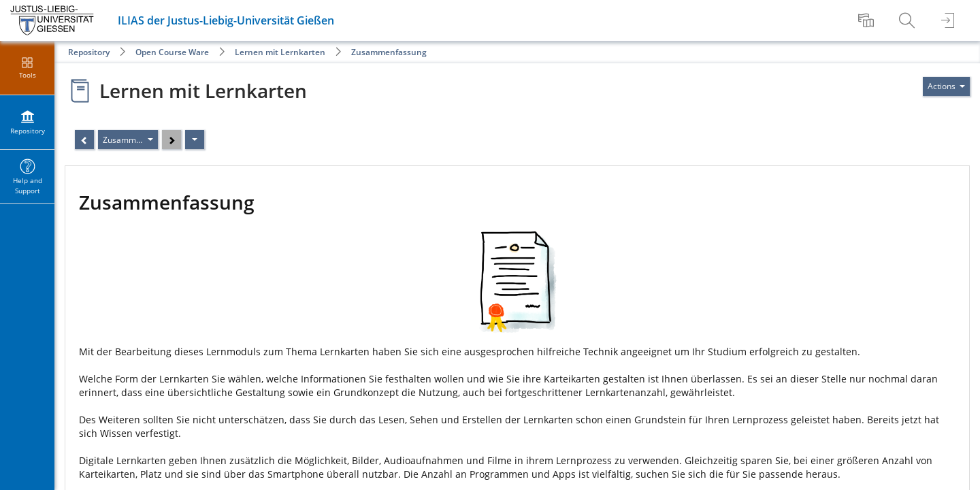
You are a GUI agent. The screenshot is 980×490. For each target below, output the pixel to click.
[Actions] (195, 140)
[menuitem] (868, 20)
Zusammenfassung (389, 52)
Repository (89, 52)
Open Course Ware (172, 52)
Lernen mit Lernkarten (280, 52)
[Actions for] (946, 86)
